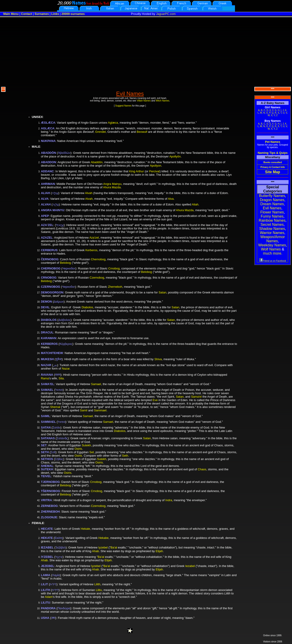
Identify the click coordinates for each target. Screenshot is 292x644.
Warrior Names (272, 233)
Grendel (100, 132)
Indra (169, 500)
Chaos (202, 469)
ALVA (45, 199)
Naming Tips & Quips (272, 153)
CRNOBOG (49, 278)
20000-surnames (73, 14)
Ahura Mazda (112, 187)
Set (92, 452)
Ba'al (114, 547)
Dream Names (272, 204)
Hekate (85, 529)
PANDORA (48, 608)
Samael (96, 384)
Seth (125, 456)
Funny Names (272, 216)
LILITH (45, 590)
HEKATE (47, 538)
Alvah (89, 193)
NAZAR (46, 365)
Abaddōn (96, 162)
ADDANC (47, 171)
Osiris (78, 449)
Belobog (65, 263)
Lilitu (99, 590)
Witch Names (163, 101)
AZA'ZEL (47, 225)
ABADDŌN (48, 153)
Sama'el (196, 397)
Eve (155, 400)
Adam (49, 597)
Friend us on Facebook (273, 261)
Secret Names (272, 225)
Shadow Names (272, 229)
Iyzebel (103, 547)
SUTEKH (47, 469)
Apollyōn (175, 156)
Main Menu (11, 14)
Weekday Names (272, 245)
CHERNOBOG (51, 268)
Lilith (97, 584)
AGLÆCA (48, 128)
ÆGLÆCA (48, 123)
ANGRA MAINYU (52, 210)
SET (44, 445)
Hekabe (103, 538)
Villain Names (144, 101)
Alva (171, 199)
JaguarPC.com (166, 14)
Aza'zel (94, 238)
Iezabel (190, 566)
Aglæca (113, 123)
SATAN (46, 427)
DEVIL (45, 307)
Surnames (42, 14)
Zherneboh (115, 287)
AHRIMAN (48, 184)
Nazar (66, 369)
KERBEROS (49, 344)
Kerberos (91, 250)
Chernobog (98, 259)
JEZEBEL (48, 566)
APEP (45, 216)
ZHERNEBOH (50, 512)
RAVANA (47, 375)
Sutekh (86, 445)
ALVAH (46, 204)
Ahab (95, 551)
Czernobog (97, 278)
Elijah (159, 551)
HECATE (47, 529)
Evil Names (272, 208)
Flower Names (272, 212)
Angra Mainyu (112, 184)
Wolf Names (271, 249)
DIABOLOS (49, 320)
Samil (84, 410)
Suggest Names (123, 106)
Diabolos (87, 307)
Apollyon (156, 166)
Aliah (195, 204)
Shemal (55, 407)
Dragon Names (272, 200)
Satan (162, 292)
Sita (61, 378)
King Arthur (136, 171)
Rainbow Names (272, 220)
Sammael (100, 410)
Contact (26, 14)
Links (55, 14)
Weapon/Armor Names (272, 239)
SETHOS (47, 459)
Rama (45, 378)
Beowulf (142, 132)
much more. (273, 253)
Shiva (158, 359)
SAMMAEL (48, 422)
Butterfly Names (272, 196)
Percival (154, 171)
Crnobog (114, 268)
